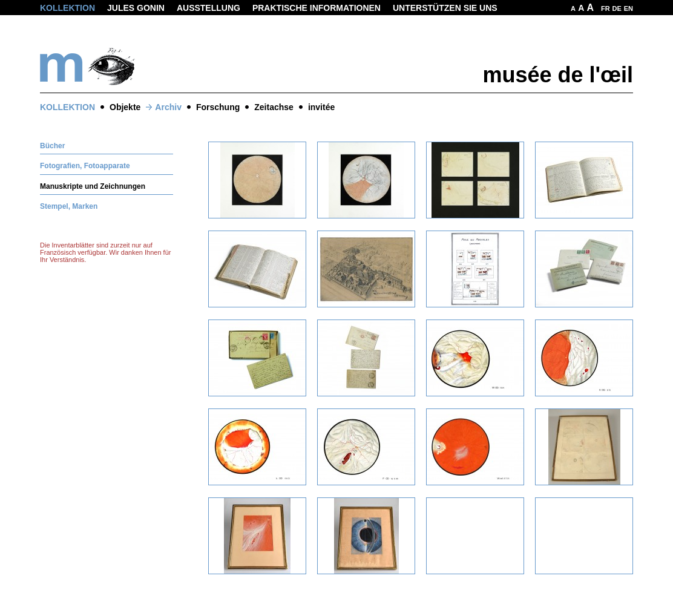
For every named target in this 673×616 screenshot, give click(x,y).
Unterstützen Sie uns (445, 8)
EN (629, 8)
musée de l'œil (558, 75)
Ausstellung (208, 8)
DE (617, 8)
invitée (321, 107)
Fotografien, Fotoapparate (85, 166)
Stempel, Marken (69, 206)
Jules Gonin (136, 8)
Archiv (168, 107)
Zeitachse (274, 107)
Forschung (218, 107)
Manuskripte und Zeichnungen (93, 186)
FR (606, 8)
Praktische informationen (317, 8)
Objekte (125, 107)
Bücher (52, 146)
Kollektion (67, 8)
